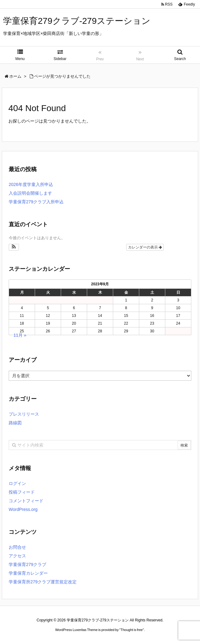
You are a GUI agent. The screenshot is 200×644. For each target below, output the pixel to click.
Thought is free (132, 630)
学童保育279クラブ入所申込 (36, 202)
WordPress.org (23, 509)
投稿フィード (22, 492)
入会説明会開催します (30, 193)
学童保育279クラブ (27, 564)
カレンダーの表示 (145, 247)
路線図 (15, 423)
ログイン (17, 483)
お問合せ (17, 547)
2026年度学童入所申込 (31, 184)
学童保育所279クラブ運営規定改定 (43, 582)
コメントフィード (26, 501)
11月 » (20, 335)
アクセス (17, 556)
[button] (14, 247)
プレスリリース (24, 414)
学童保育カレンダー (28, 573)
